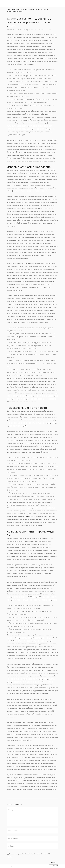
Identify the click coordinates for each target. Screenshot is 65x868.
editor (31, 30)
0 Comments (39, 30)
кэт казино (29, 517)
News (24, 30)
